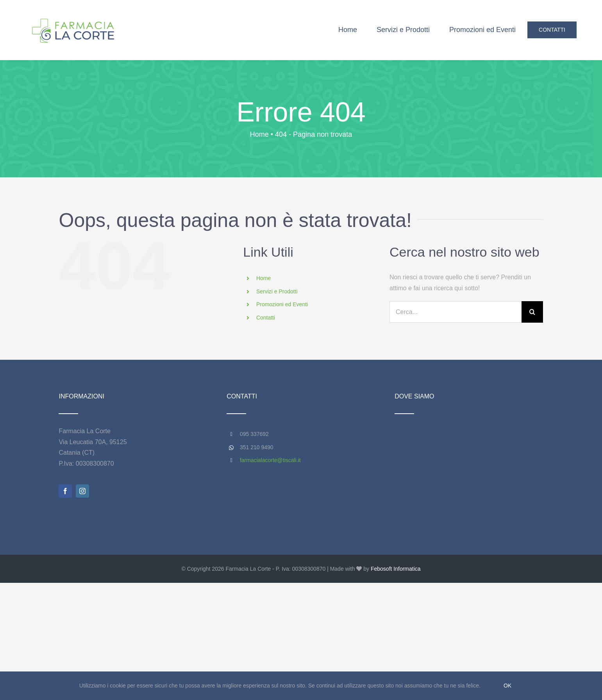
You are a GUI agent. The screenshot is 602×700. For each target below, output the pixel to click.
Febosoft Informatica (396, 569)
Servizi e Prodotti (277, 291)
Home (263, 278)
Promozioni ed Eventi (282, 304)
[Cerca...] (456, 312)
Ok (507, 686)
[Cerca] (532, 312)
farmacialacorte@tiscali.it (270, 460)
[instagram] (82, 491)
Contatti (266, 318)
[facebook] (65, 491)
